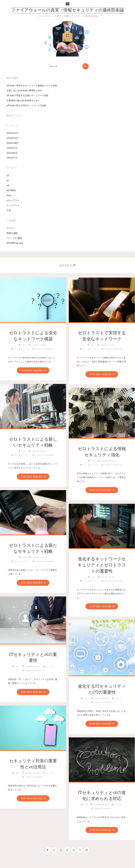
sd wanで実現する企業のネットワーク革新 (27, 95)
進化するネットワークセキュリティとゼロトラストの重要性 (102, 565)
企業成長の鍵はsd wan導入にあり (23, 100)
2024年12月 (13, 133)
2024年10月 (13, 143)
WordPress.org (15, 243)
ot (8, 181)
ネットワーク (13, 205)
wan (9, 196)
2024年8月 (12, 153)
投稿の (12, 233)
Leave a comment (45, 349)
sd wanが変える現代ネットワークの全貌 (26, 105)
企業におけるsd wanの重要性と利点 (24, 90)
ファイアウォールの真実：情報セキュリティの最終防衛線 (68, 10)
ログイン (11, 228)
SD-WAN (11, 191)
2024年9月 (12, 148)
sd (8, 186)
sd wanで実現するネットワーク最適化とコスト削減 (32, 86)
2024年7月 (12, 158)
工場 (9, 210)
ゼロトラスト (13, 200)
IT (8, 176)
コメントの (14, 238)
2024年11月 (12, 138)
